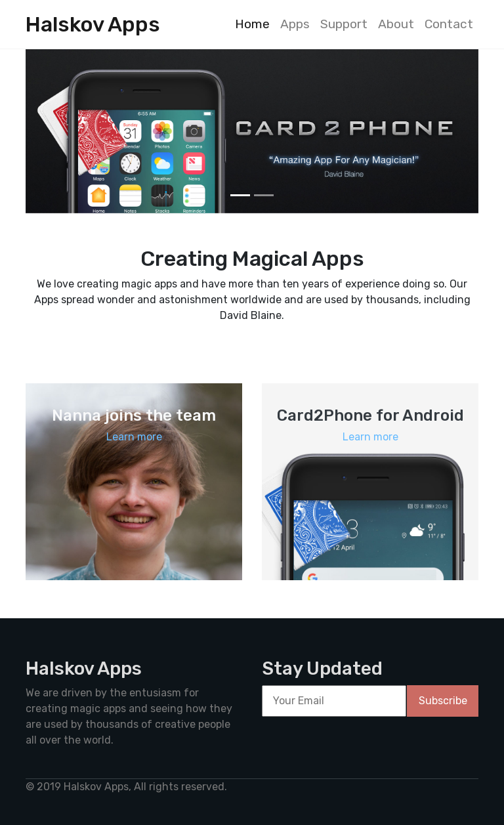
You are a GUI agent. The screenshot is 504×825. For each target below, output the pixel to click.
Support (344, 24)
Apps (295, 24)
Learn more (134, 437)
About (396, 24)
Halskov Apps (93, 24)
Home (252, 24)
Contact (449, 24)
